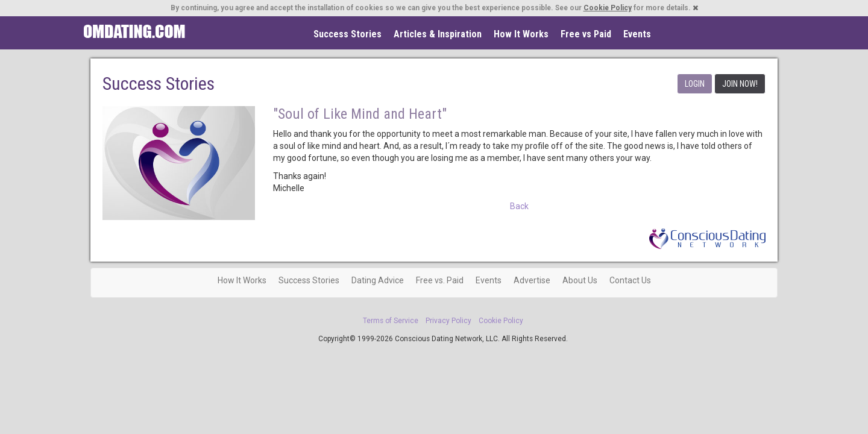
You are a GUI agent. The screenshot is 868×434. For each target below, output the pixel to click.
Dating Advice (378, 280)
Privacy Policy (448, 321)
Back (519, 206)
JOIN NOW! (740, 84)
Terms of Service (391, 321)
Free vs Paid (586, 34)
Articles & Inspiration (438, 34)
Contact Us (630, 280)
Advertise (532, 280)
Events (637, 34)
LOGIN (695, 84)
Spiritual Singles (134, 31)
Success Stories (348, 34)
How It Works (521, 34)
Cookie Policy (608, 8)
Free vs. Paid (440, 280)
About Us (580, 280)
